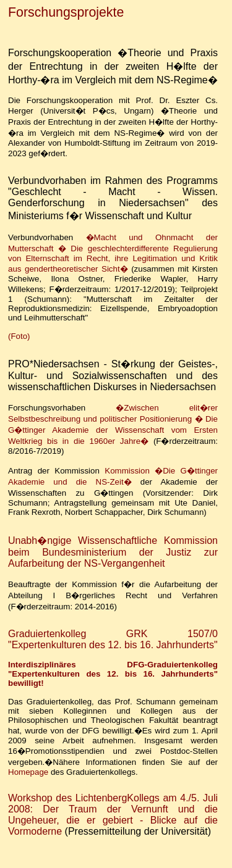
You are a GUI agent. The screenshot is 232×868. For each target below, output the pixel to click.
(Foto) (19, 336)
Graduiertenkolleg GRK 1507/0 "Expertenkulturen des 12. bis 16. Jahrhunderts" (113, 639)
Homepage (28, 772)
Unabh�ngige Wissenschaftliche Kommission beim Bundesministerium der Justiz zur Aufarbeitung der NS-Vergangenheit (113, 552)
